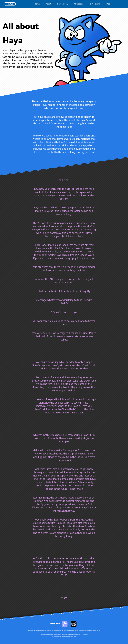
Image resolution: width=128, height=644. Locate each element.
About (48, 4)
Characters (79, 4)
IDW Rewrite (95, 4)
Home (37, 4)
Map (108, 4)
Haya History (63, 4)
